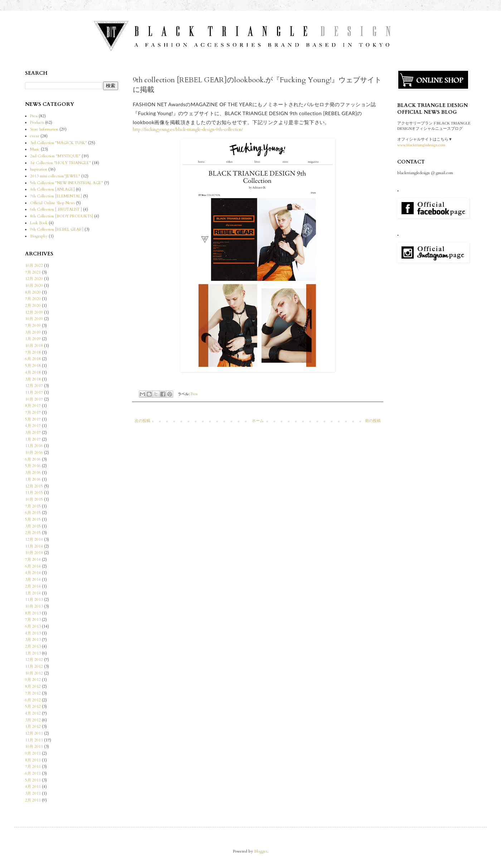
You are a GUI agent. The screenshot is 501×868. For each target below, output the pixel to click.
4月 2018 (33, 372)
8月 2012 (33, 686)
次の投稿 (142, 421)
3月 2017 (33, 433)
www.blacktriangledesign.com (421, 145)
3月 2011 (33, 793)
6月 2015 (33, 513)
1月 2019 (33, 339)
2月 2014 (33, 586)
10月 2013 (34, 606)
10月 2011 (34, 747)
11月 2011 (34, 740)
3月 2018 (33, 379)
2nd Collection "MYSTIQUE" (55, 156)
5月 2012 (33, 707)
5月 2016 (33, 466)
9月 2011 (33, 753)
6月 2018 (33, 359)
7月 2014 (33, 560)
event (35, 136)
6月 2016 (33, 459)
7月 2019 (33, 326)
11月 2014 (34, 546)
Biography (39, 236)
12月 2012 (34, 660)
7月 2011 (33, 767)
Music (35, 149)
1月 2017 (33, 439)
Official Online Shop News (52, 203)
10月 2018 (34, 346)
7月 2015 (33, 506)
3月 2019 (33, 332)
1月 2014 (33, 593)
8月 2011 (33, 760)
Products (37, 122)
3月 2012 (33, 720)
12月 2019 (34, 312)
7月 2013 (33, 620)
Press (194, 394)
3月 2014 (33, 580)
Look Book (39, 223)
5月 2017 (33, 419)
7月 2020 (33, 299)
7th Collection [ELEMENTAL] (56, 196)
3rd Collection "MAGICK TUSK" (59, 143)
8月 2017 (33, 406)
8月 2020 (33, 292)
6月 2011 (33, 773)
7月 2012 (33, 693)
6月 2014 (33, 566)
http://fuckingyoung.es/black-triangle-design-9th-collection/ (188, 129)
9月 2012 (33, 680)
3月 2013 (33, 640)
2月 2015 (33, 533)
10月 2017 (34, 399)
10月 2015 (34, 499)
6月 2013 (33, 626)
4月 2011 (33, 787)
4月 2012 (33, 713)
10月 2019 (34, 319)
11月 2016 (34, 446)
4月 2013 (33, 633)
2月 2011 (33, 800)
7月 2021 (33, 272)
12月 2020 (34, 279)
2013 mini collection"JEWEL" (55, 176)
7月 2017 (33, 413)
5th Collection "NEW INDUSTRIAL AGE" (67, 183)
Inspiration (39, 169)
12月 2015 (34, 486)
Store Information (44, 129)
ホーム (258, 421)
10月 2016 (34, 453)
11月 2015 (34, 493)
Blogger (261, 851)
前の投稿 (373, 421)
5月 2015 (33, 519)
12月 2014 (34, 540)
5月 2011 (33, 780)
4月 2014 (33, 573)
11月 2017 (34, 393)
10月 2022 (34, 266)
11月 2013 (34, 600)
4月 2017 (33, 426)
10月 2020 (34, 286)
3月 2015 (33, 526)
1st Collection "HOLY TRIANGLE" (60, 163)
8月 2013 (33, 613)
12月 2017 (34, 386)
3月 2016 (33, 473)
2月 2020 (33, 306)
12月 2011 (34, 733)
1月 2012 (33, 727)
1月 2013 (33, 653)
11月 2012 (34, 666)
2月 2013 (33, 646)
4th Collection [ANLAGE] (52, 189)
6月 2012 (33, 700)
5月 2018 (33, 366)
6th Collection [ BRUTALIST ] (56, 209)
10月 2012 (34, 673)
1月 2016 (33, 479)
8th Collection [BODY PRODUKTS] (62, 216)
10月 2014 (34, 553)
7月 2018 (33, 352)
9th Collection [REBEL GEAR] (57, 229)
